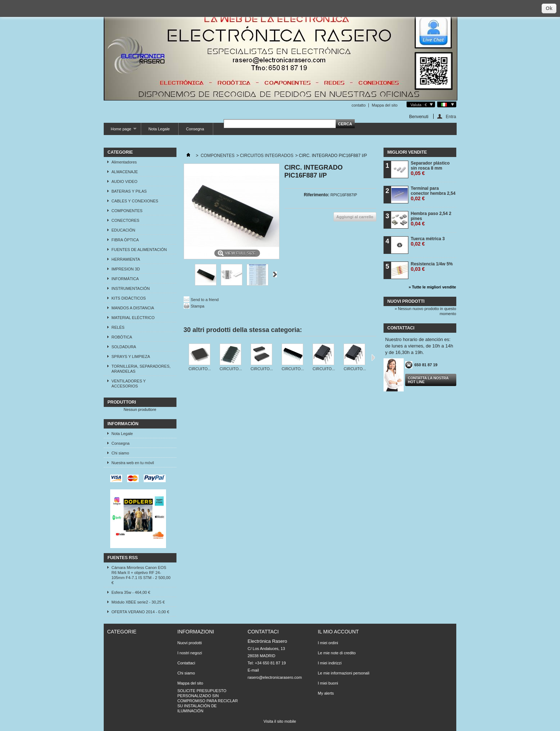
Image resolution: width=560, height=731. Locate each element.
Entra (451, 116)
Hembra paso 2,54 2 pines (431, 219)
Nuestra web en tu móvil (133, 463)
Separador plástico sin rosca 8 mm (430, 168)
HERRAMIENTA (126, 259)
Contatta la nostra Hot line (428, 380)
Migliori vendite (407, 152)
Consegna (195, 129)
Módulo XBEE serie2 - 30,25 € (138, 602)
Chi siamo (120, 453)
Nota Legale (159, 129)
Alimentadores (124, 162)
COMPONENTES (127, 211)
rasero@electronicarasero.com (275, 677)
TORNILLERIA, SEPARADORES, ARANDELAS (141, 369)
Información (123, 424)
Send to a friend (205, 300)
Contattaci (187, 663)
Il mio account (339, 632)
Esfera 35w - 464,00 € (131, 592)
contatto (359, 105)
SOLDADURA (124, 347)
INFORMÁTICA (125, 279)
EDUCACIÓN (124, 230)
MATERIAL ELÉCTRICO (133, 318)
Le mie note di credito (337, 653)
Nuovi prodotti (406, 301)
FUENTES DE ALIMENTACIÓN (139, 250)
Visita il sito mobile (280, 721)
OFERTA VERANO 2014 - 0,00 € (140, 612)
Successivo (275, 274)
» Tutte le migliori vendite (433, 287)
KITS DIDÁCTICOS (129, 298)
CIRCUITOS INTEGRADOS (266, 156)
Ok (549, 8)
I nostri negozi (190, 653)
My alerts (326, 693)
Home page (120, 131)
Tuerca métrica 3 (428, 241)
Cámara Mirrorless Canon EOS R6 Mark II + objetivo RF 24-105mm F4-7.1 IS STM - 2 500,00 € (141, 575)
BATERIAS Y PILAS (129, 191)
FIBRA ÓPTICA (125, 240)
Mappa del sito (385, 105)
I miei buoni (328, 683)
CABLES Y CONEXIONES (135, 201)
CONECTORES (126, 220)
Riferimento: (317, 195)
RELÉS (118, 327)
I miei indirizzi (330, 663)
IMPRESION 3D (126, 269)
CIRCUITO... (200, 369)
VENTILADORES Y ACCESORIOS (129, 384)
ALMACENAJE (125, 172)
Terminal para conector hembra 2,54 (433, 194)
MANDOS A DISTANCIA (133, 308)
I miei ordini (328, 643)
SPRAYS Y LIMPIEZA (131, 356)
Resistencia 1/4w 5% (432, 267)
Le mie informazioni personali (344, 673)
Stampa (198, 306)
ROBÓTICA (122, 337)
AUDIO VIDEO (125, 181)
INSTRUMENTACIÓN (131, 288)
